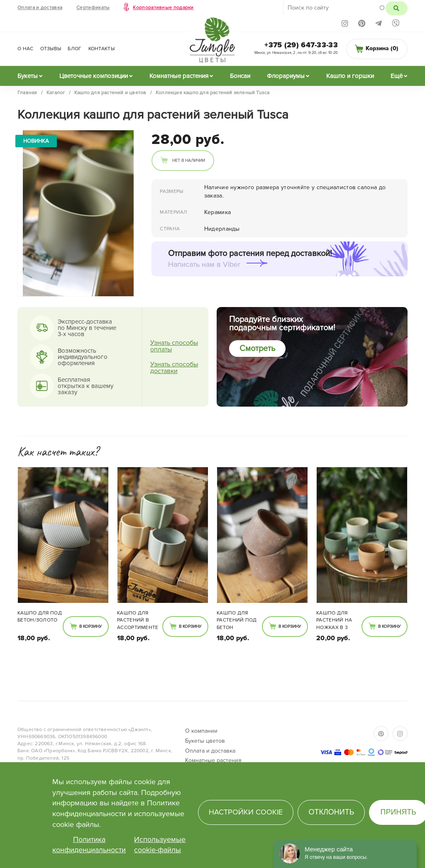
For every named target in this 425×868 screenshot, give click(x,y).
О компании (201, 731)
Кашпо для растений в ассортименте (138, 620)
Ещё (397, 76)
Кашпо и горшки (350, 76)
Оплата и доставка (40, 8)
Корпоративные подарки (163, 8)
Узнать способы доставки (174, 368)
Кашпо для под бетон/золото (40, 617)
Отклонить (331, 812)
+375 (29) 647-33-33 (301, 45)
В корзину (90, 627)
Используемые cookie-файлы (160, 845)
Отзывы (51, 49)
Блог (74, 49)
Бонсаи (240, 76)
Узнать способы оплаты (174, 346)
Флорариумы (286, 76)
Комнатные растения (179, 76)
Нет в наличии (189, 161)
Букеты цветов (205, 741)
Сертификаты (93, 8)
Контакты (101, 49)
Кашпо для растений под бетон (237, 620)
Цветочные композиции (94, 76)
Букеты (28, 76)
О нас (26, 49)
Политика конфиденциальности (89, 845)
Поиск (397, 8)
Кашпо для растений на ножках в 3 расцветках (334, 621)
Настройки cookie (246, 812)
